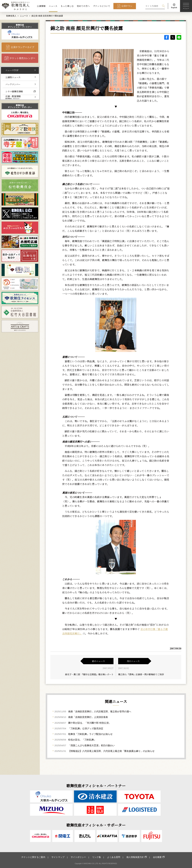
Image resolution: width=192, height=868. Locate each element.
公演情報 (41, 6)
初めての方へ (83, 6)
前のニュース (98, 661)
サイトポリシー (78, 857)
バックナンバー (13, 84)
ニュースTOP (12, 70)
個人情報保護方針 (135, 857)
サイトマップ (58, 857)
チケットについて (102, 6)
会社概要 (157, 857)
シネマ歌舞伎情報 (14, 91)
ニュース (53, 6)
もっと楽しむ (67, 6)
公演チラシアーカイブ (23, 47)
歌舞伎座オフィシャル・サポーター (20, 106)
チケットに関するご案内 (33, 857)
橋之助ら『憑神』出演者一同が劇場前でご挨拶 (141, 674)
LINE (179, 37)
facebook (167, 37)
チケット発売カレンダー (22, 58)
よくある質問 (114, 857)
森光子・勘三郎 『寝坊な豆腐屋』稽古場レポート (89, 674)
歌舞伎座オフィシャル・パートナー (20, 26)
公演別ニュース (13, 77)
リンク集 (97, 857)
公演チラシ (127, 6)
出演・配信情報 (13, 97)
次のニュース (133, 661)
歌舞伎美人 (11, 16)
